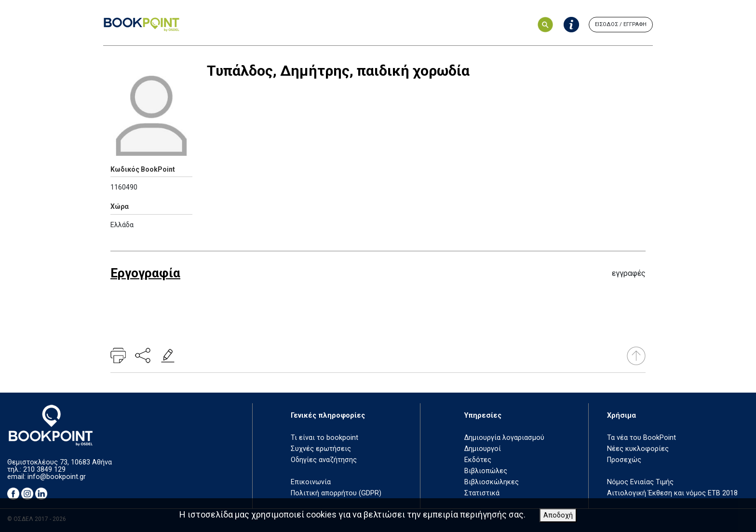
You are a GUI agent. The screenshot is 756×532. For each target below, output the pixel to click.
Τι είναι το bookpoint (324, 438)
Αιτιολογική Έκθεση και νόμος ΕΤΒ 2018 (672, 493)
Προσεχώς (624, 460)
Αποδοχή (558, 515)
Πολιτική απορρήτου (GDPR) (336, 493)
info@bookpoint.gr (57, 477)
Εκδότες (478, 460)
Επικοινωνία (311, 482)
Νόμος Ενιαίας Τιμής (640, 482)
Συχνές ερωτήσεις (321, 449)
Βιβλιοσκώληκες (492, 482)
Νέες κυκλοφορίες (638, 449)
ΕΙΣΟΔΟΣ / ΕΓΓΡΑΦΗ (621, 24)
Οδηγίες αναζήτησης (324, 460)
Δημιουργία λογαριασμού (504, 438)
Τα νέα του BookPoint (641, 438)
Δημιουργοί (483, 449)
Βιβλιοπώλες (486, 471)
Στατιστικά (482, 493)
